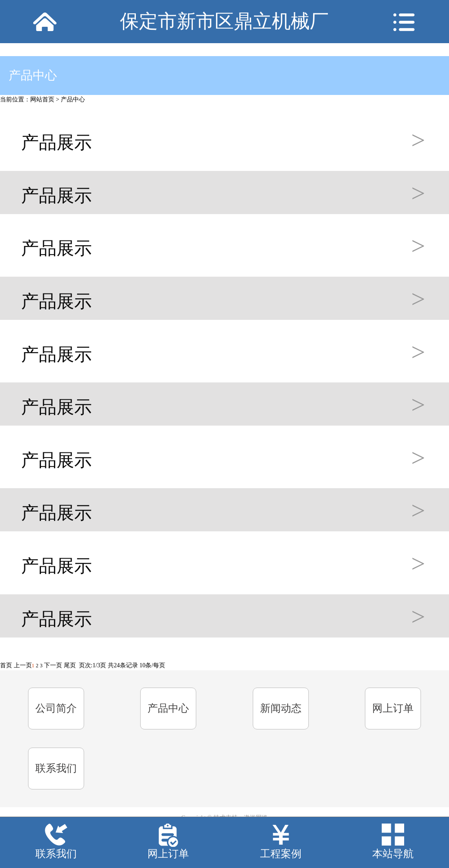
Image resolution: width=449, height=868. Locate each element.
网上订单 (393, 708)
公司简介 (56, 708)
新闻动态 (281, 708)
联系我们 (56, 768)
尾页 (70, 665)
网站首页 (42, 99)
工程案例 (281, 854)
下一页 (53, 665)
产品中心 (73, 99)
